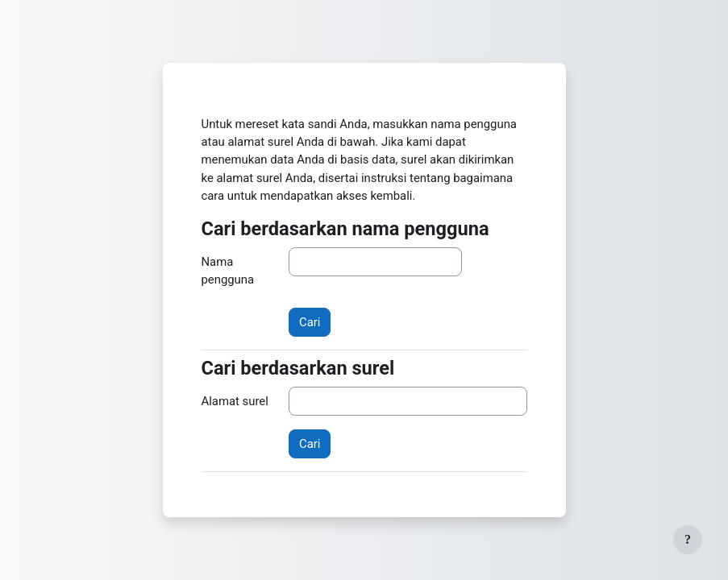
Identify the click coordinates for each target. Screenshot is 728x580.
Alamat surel (235, 401)
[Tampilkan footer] (688, 540)
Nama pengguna (228, 271)
